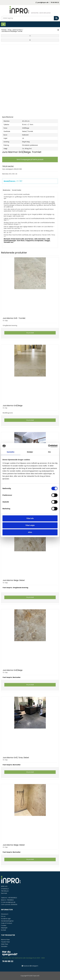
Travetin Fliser (5, 942)
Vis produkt (30, 333)
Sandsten (4, 946)
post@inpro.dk (43, 2)
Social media (17, 190)
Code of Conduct (7, 923)
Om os (3, 916)
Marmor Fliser (5, 940)
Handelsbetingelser (7, 921)
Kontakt (3, 930)
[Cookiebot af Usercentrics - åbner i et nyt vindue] (48, 446)
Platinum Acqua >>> (14, 224)
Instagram (34, 966)
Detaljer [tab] (30, 452)
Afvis (30, 532)
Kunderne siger (6, 919)
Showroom (5, 914)
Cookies (4, 925)
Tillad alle (30, 518)
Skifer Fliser (5, 944)
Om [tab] (49, 452)
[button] (30, 36)
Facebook (26, 966)
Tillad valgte (30, 525)
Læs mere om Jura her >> (13, 228)
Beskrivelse (7, 190)
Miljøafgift (4, 928)
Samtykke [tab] (11, 452)
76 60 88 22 (55, 2)
